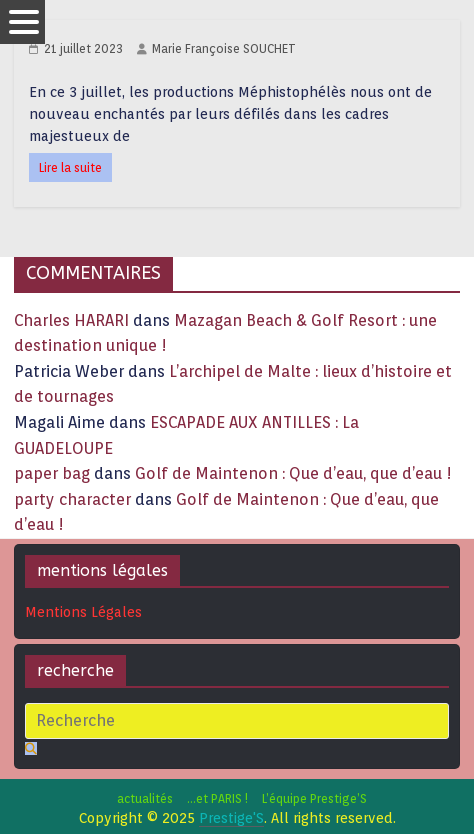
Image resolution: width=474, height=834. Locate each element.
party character (72, 499)
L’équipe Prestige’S (314, 798)
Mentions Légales (83, 612)
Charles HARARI (71, 320)
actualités (145, 798)
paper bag (52, 473)
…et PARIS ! (217, 798)
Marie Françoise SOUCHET (224, 48)
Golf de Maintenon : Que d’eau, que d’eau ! (293, 473)
